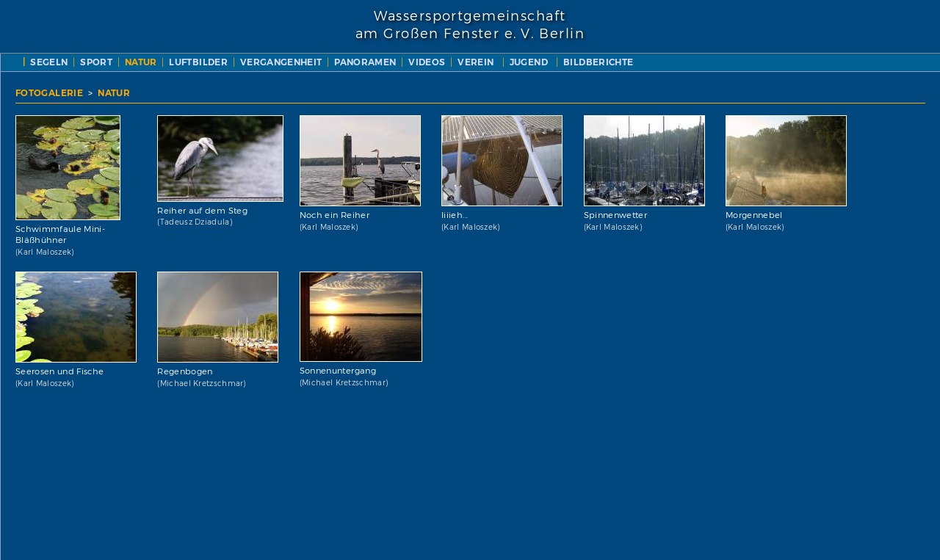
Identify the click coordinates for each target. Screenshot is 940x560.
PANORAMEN (365, 62)
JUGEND (529, 62)
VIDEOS (427, 62)
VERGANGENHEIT (281, 62)
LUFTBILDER (198, 62)
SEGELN (49, 62)
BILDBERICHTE (598, 62)
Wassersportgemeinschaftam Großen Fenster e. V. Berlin (470, 25)
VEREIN (476, 62)
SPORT (96, 62)
